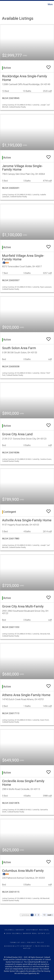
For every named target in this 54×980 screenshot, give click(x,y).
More (50, 4)
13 (44, 915)
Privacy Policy (36, 942)
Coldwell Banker (14, 930)
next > (50, 915)
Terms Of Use (17, 942)
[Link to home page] (2, 4)
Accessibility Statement (18, 946)
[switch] (49, 66)
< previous (25, 915)
